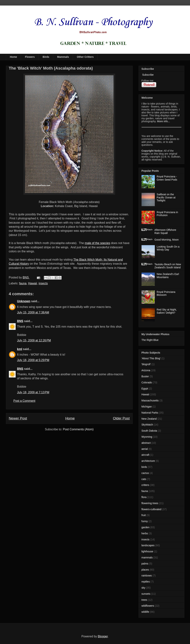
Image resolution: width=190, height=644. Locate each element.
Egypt (145, 389)
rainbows (147, 576)
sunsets (146, 594)
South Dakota (149, 431)
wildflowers (148, 606)
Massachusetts (150, 400)
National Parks (150, 413)
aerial (145, 449)
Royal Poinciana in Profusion (167, 214)
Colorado (147, 382)
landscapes (148, 545)
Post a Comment (24, 401)
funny (145, 521)
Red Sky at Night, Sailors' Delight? (167, 311)
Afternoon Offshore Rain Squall (165, 231)
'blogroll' (146, 364)
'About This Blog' (151, 358)
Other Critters (85, 57)
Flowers (30, 57)
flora (144, 497)
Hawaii (32, 283)
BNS (20, 321)
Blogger (103, 636)
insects (43, 283)
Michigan (147, 407)
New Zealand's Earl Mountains (168, 276)
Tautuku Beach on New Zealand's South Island (168, 266)
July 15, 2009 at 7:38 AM (33, 312)
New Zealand (149, 419)
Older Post (121, 418)
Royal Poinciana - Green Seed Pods (167, 178)
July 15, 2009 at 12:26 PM (34, 340)
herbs (145, 533)
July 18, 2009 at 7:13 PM (33, 392)
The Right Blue (150, 340)
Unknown (24, 301)
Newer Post (18, 418)
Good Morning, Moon (167, 240)
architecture (148, 461)
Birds (46, 57)
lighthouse (147, 551)
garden (146, 527)
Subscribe (148, 75)
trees (144, 600)
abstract (146, 443)
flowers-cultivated (151, 509)
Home (14, 57)
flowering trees (150, 503)
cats (144, 479)
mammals (147, 557)
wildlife (145, 612)
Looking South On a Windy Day (168, 248)
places (145, 570)
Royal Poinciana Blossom (166, 293)
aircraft (145, 455)
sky (143, 588)
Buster (145, 376)
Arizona (146, 370)
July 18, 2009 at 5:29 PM (33, 360)
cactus (145, 473)
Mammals (63, 57)
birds (144, 467)
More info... (163, 121)
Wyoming (147, 437)
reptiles (146, 582)
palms (145, 564)
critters (145, 485)
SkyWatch (147, 425)
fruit (144, 515)
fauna (23, 283)
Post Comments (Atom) (78, 429)
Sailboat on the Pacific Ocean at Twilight (166, 197)
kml (20, 349)
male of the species (97, 243)
